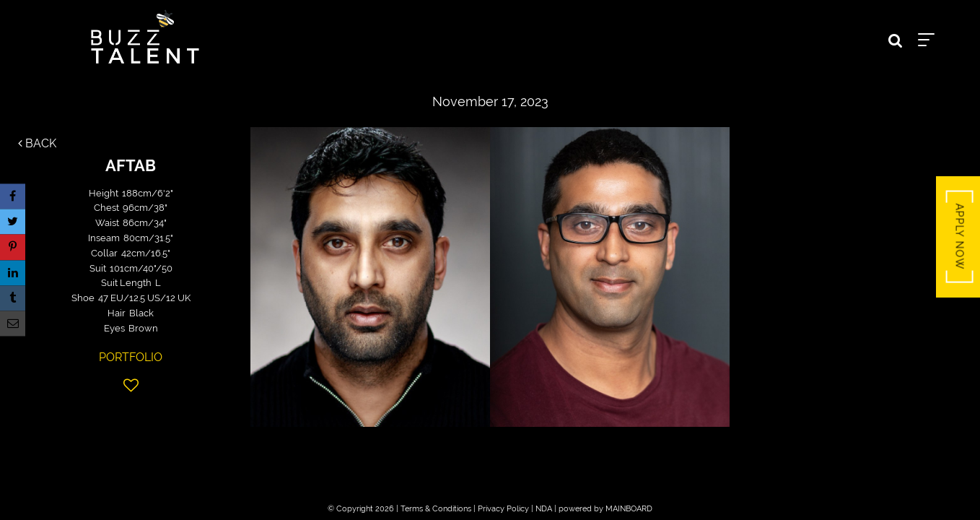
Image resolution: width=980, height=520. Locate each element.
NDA (544, 509)
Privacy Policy (503, 509)
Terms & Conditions (436, 509)
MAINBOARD (629, 509)
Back (37, 143)
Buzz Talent (145, 37)
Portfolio (131, 357)
